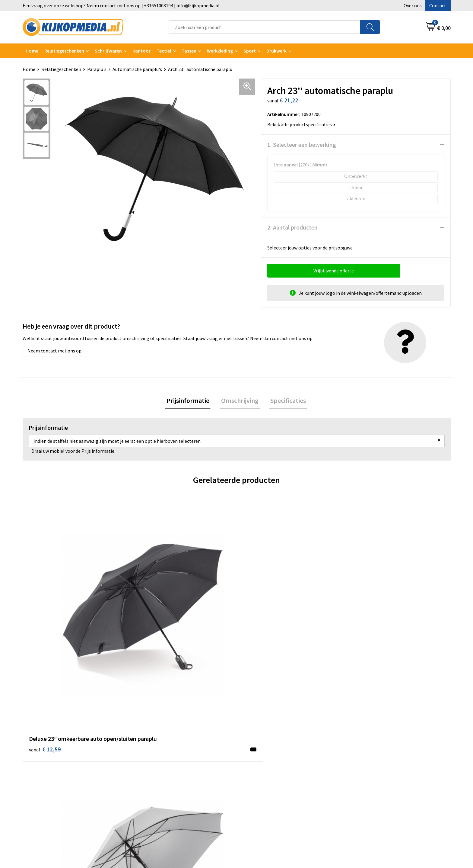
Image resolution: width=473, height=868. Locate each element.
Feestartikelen (153, 812)
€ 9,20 (364, 617)
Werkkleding (220, 51)
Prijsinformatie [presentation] (191, 401)
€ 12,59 (45, 626)
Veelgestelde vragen (265, 747)
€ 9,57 (257, 626)
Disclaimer (361, 747)
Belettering (150, 747)
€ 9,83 (150, 626)
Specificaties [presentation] (285, 401)
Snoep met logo (154, 803)
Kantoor (141, 51)
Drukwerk (148, 720)
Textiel (164, 51)
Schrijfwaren (108, 51)
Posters (146, 766)
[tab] (191, 401)
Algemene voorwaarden (375, 720)
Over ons (413, 5)
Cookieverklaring (368, 729)
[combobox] (265, 27)
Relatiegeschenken (64, 51)
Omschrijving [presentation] (240, 401)
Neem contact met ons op (54, 351)
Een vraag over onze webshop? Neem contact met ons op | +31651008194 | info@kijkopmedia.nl (121, 5)
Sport (250, 51)
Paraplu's (97, 69)
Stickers (146, 775)
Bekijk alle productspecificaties (301, 124)
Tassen (189, 51)
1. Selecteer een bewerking (302, 145)
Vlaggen (146, 757)
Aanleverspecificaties (266, 738)
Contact (438, 5)
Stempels (148, 793)
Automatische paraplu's (137, 69)
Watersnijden (152, 738)
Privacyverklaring (368, 738)
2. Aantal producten (292, 227)
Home (32, 51)
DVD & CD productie (158, 729)
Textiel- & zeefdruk (157, 784)
